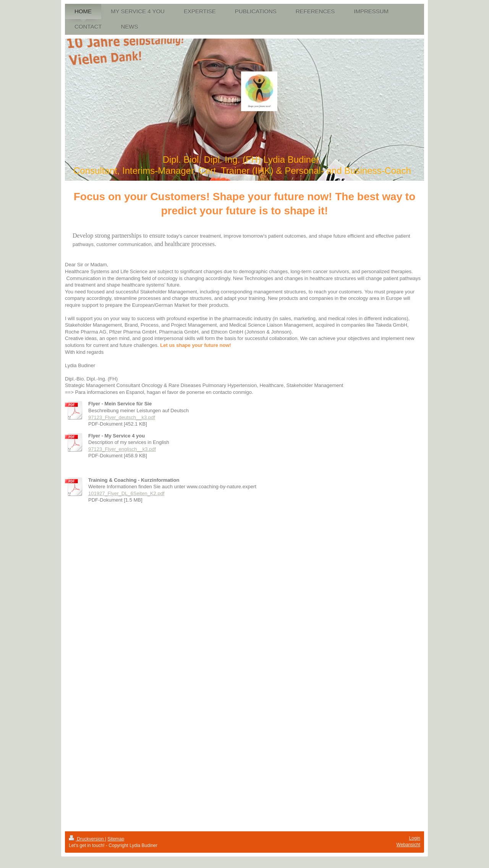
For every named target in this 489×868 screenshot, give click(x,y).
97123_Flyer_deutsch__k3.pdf (122, 417)
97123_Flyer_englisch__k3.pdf (122, 449)
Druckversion (87, 839)
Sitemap (116, 839)
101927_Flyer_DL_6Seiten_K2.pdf (126, 493)
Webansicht (408, 845)
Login (415, 838)
